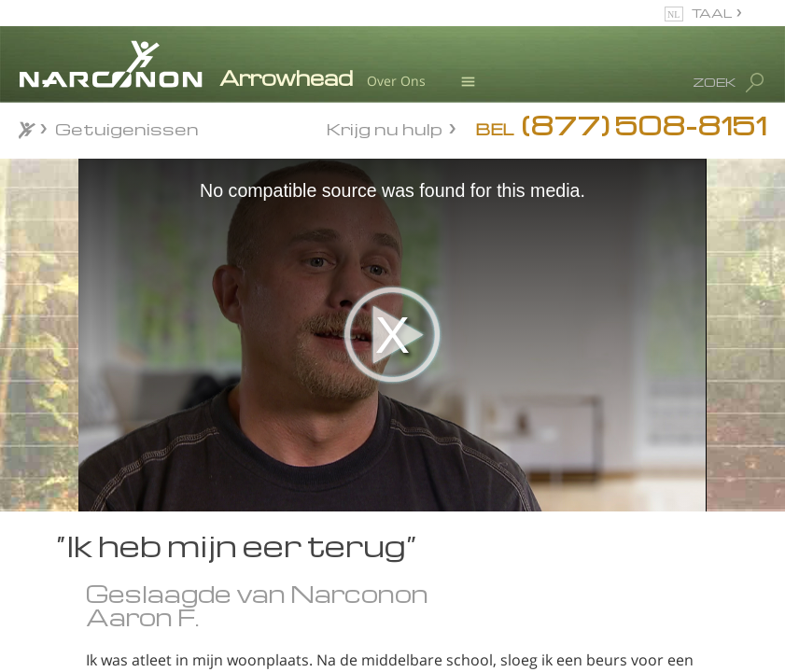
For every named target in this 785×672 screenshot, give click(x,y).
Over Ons (396, 81)
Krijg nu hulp (385, 127)
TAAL (712, 13)
